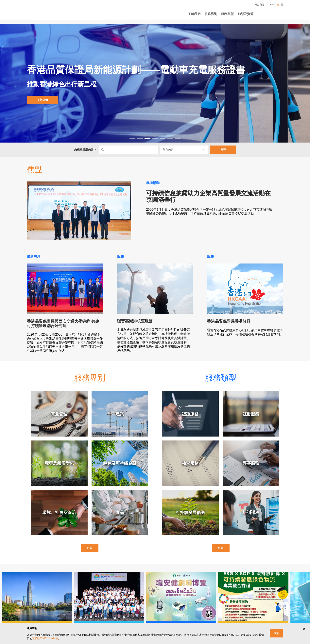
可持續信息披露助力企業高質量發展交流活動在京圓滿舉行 (208, 196)
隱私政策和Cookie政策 (45, 638)
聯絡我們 (257, 5)
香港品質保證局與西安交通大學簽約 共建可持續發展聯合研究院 (63, 323)
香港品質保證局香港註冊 (229, 321)
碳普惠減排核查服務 (135, 321)
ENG (272, 5)
